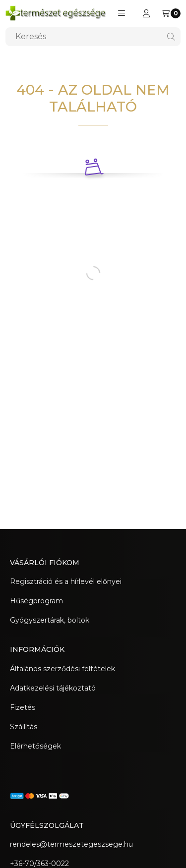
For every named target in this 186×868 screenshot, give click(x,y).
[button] (122, 13)
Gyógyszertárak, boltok (50, 620)
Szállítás (24, 727)
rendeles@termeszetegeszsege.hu (71, 844)
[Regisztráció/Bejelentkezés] (146, 13)
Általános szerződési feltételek (62, 669)
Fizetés (23, 707)
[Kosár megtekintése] (171, 13)
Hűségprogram (36, 601)
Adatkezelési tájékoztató (53, 688)
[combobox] (93, 37)
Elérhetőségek (35, 746)
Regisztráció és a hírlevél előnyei (66, 581)
